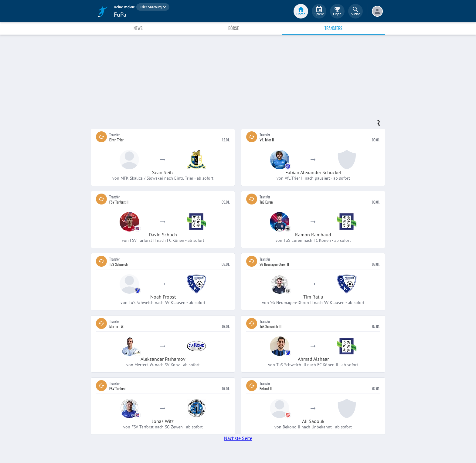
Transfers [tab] (333, 28)
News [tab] (138, 28)
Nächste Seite (238, 438)
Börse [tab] (234, 28)
